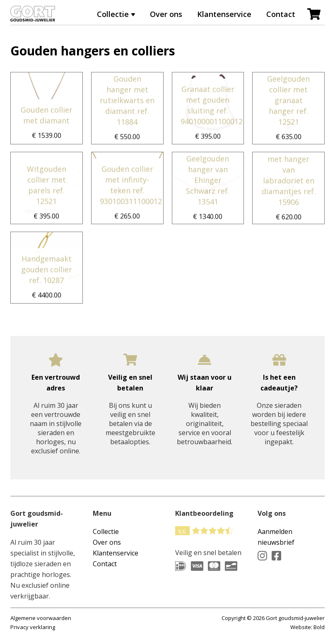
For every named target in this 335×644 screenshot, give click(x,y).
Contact (281, 14)
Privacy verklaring (33, 627)
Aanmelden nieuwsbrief (276, 537)
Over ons (166, 14)
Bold (319, 627)
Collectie (113, 14)
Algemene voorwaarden (41, 618)
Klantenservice (224, 14)
